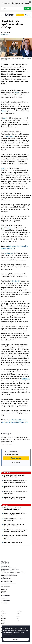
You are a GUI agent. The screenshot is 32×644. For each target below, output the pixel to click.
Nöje (18, 621)
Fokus (18, 616)
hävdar (17, 93)
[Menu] (3, 15)
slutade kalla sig (10, 136)
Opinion (19, 613)
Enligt (3, 168)
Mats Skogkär (5, 35)
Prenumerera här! (7, 581)
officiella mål (15, 281)
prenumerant (17, 454)
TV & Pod (4, 613)
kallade (4, 111)
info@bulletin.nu (10, 571)
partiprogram (9, 253)
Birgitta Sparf (4, 603)
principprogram (6, 228)
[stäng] (30, 2)
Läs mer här (12, 635)
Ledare (3, 621)
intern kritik (26, 379)
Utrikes (3, 616)
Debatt (3, 623)
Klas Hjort (4, 591)
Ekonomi (3, 618)
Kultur (18, 618)
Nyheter (3, 611)
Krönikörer (19, 611)
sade (5, 118)
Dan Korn (3, 593)
